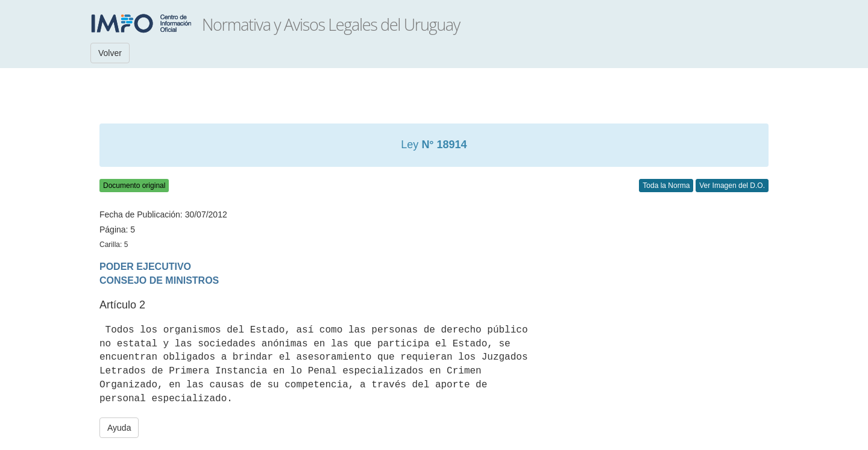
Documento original (134, 186)
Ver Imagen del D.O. (732, 186)
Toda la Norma (666, 186)
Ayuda (119, 428)
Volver (110, 53)
